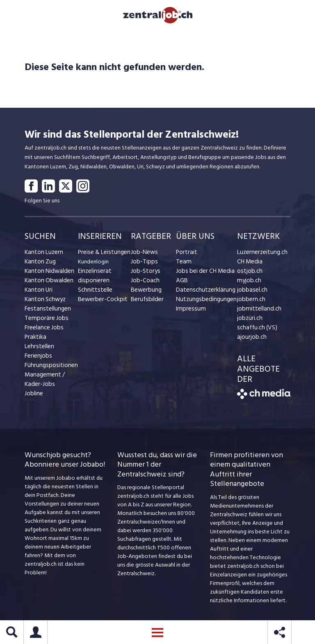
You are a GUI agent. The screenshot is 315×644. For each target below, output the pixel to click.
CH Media (249, 264)
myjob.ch (248, 283)
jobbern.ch (250, 302)
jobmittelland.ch (257, 311)
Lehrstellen (38, 349)
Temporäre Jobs (44, 321)
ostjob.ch (249, 273)
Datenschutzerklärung (203, 292)
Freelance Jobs (43, 330)
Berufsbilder (145, 302)
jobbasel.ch (251, 292)
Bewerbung (145, 292)
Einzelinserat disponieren (93, 278)
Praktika (35, 339)
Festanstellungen (46, 311)
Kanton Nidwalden (47, 273)
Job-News (143, 255)
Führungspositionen (49, 368)
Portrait (186, 255)
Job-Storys (144, 273)
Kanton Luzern (42, 255)
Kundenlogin (93, 264)
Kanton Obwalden (47, 283)
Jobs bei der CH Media (203, 273)
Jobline (33, 396)
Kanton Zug (39, 264)
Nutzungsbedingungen (204, 302)
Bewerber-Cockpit (101, 302)
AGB (181, 283)
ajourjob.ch (251, 339)
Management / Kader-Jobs (43, 382)
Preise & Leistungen (102, 255)
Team (183, 264)
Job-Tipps (143, 264)
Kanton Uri (38, 292)
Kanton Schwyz (44, 302)
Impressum (189, 311)
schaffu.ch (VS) (255, 330)
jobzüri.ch (249, 321)
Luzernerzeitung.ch (260, 255)
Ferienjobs (37, 358)
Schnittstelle (94, 292)
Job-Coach (144, 283)
